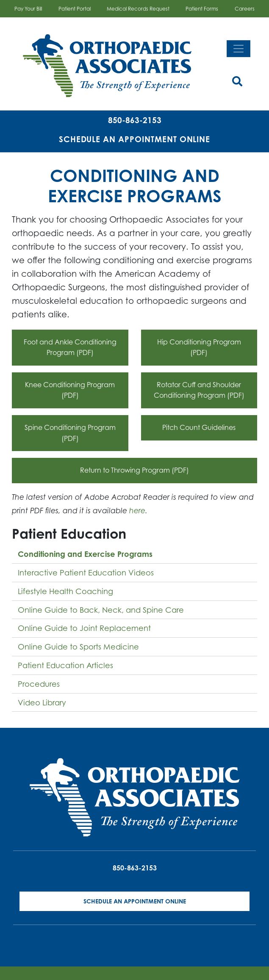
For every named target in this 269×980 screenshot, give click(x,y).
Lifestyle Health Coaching (65, 591)
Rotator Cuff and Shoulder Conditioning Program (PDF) (199, 390)
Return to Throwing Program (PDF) (134, 470)
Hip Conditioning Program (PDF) (199, 347)
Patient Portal (75, 9)
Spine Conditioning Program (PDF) (70, 433)
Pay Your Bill (28, 9)
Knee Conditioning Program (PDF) (70, 390)
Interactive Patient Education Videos (86, 573)
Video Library (42, 702)
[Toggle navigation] (238, 49)
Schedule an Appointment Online (135, 139)
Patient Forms (202, 9)
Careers (245, 9)
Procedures (39, 684)
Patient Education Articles (65, 665)
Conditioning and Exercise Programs (85, 554)
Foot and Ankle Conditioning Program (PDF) (70, 347)
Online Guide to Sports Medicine (78, 647)
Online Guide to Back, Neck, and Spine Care (101, 610)
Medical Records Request (138, 9)
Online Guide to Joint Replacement (84, 628)
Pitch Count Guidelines (199, 427)
